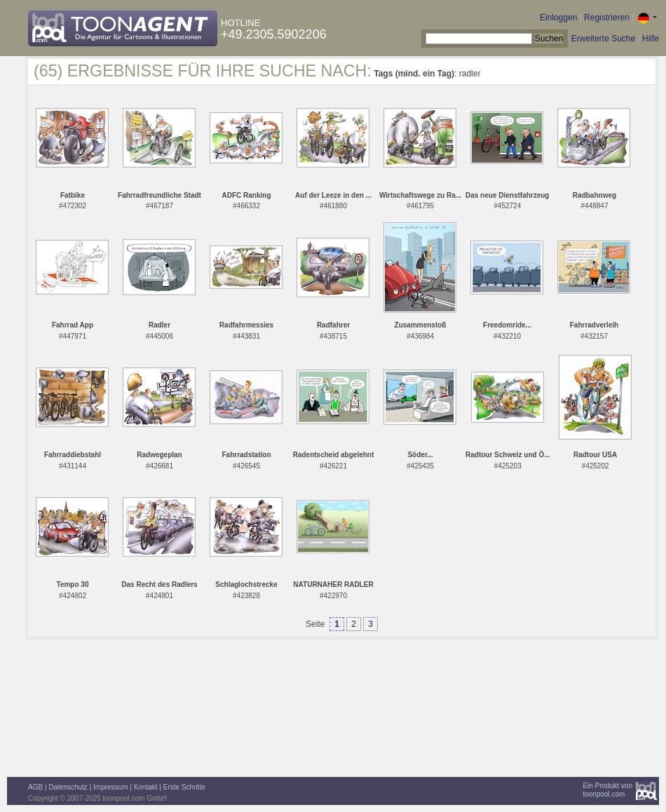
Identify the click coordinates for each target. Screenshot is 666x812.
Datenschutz (68, 787)
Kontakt (146, 787)
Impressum (110, 787)
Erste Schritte (184, 787)
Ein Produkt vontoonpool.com (607, 790)
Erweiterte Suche (603, 39)
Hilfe (651, 39)
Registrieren (607, 18)
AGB (35, 787)
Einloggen (558, 18)
